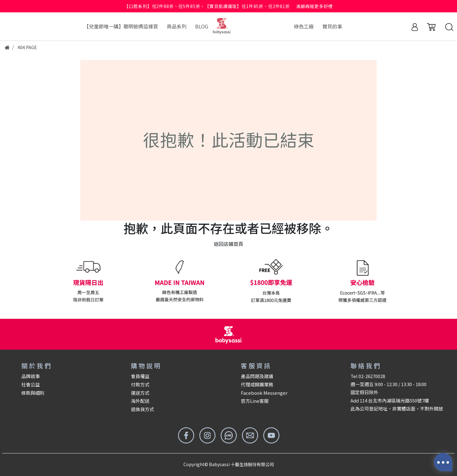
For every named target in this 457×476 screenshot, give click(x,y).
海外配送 (140, 401)
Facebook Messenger (264, 393)
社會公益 (31, 384)
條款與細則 (33, 393)
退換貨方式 (143, 409)
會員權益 (140, 376)
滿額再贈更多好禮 (314, 6)
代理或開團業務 (257, 384)
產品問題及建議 (257, 376)
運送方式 (140, 393)
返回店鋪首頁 (228, 244)
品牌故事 (31, 376)
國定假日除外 (364, 392)
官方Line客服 (255, 401)
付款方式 (140, 384)
